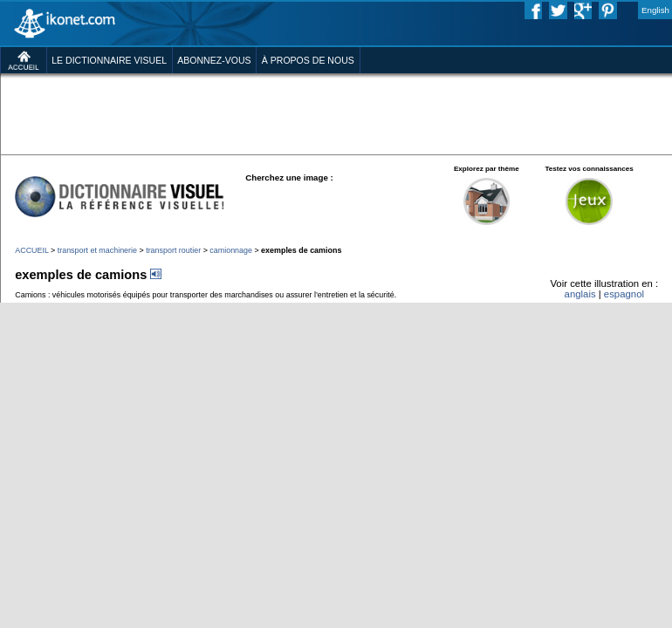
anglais (580, 294)
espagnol (624, 294)
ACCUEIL (31, 250)
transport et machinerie (97, 250)
